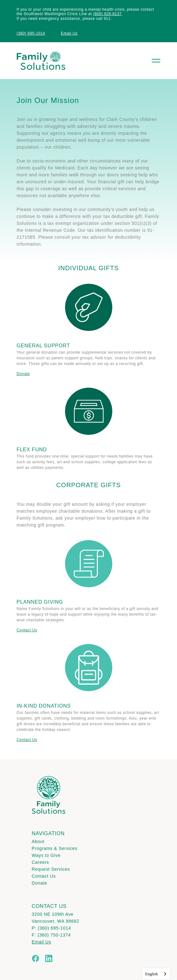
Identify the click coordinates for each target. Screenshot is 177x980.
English (151, 974)
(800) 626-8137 (107, 14)
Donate (23, 374)
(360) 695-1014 (31, 33)
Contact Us (27, 630)
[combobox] (156, 974)
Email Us (69, 33)
